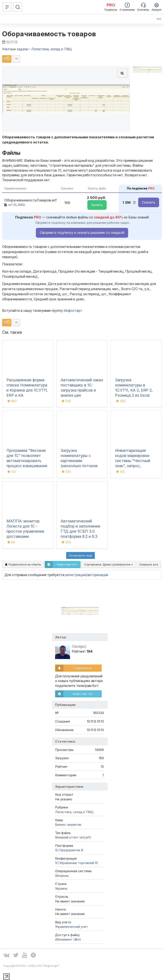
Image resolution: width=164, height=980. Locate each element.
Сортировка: (108, 564)
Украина (61, 888)
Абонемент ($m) (68, 939)
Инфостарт (73, 311)
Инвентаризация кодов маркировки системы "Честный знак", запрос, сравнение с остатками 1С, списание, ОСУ (133, 466)
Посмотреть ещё (81, 555)
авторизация (97, 575)
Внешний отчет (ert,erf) (73, 837)
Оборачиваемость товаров (49, 34)
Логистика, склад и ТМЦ (74, 812)
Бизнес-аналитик (68, 825)
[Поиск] (18, 7)
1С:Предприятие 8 (69, 850)
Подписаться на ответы (23, 564)
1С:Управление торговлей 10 (76, 863)
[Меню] (7, 7)
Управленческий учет (72, 927)
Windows (62, 876)
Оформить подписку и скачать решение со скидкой (82, 233)
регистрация (75, 575)
